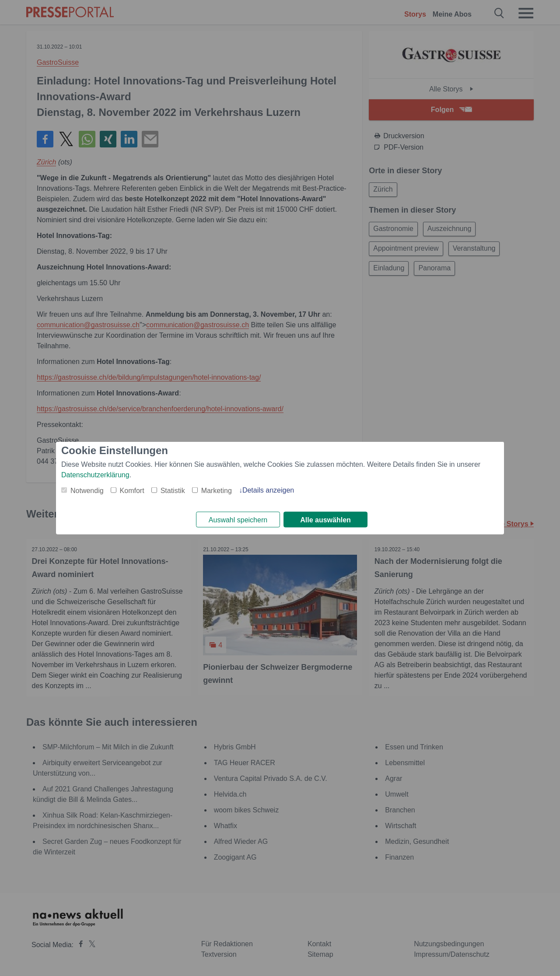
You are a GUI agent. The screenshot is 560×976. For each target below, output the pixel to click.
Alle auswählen (325, 520)
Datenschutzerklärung (95, 474)
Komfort (132, 490)
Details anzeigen (268, 489)
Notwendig (87, 490)
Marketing (217, 490)
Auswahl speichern (238, 520)
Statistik (173, 490)
